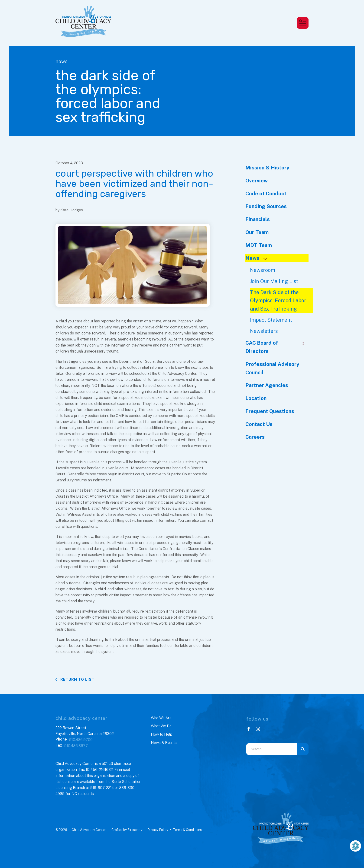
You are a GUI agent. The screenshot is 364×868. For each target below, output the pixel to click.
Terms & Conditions (187, 830)
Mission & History (267, 168)
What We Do (161, 726)
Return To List (77, 679)
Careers (255, 437)
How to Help (162, 734)
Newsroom (263, 270)
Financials (258, 219)
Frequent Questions (270, 411)
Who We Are (161, 718)
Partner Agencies (267, 385)
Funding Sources (266, 206)
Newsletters (264, 331)
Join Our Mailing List (274, 281)
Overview (257, 181)
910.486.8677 (76, 746)
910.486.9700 (81, 740)
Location (256, 398)
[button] (303, 23)
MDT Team (259, 245)
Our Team (257, 232)
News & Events (164, 743)
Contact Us (259, 424)
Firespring (135, 830)
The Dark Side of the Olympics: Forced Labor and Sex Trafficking (278, 301)
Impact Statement (271, 320)
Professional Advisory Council (272, 368)
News (258, 258)
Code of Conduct (266, 194)
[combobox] (272, 749)
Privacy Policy (158, 830)
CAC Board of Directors (277, 347)
